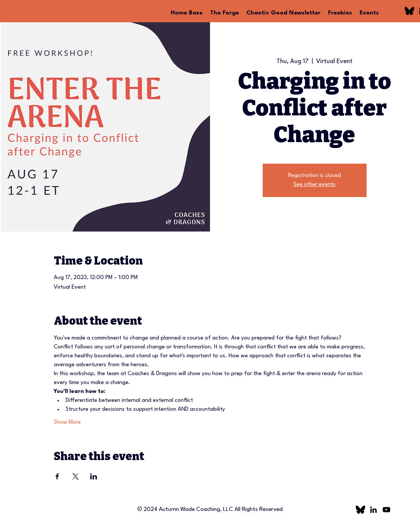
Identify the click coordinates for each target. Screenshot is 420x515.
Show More (67, 422)
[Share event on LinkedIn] (94, 476)
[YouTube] (386, 510)
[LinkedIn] (373, 510)
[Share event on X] (76, 476)
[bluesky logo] (409, 11)
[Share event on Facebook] (57, 476)
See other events (314, 185)
